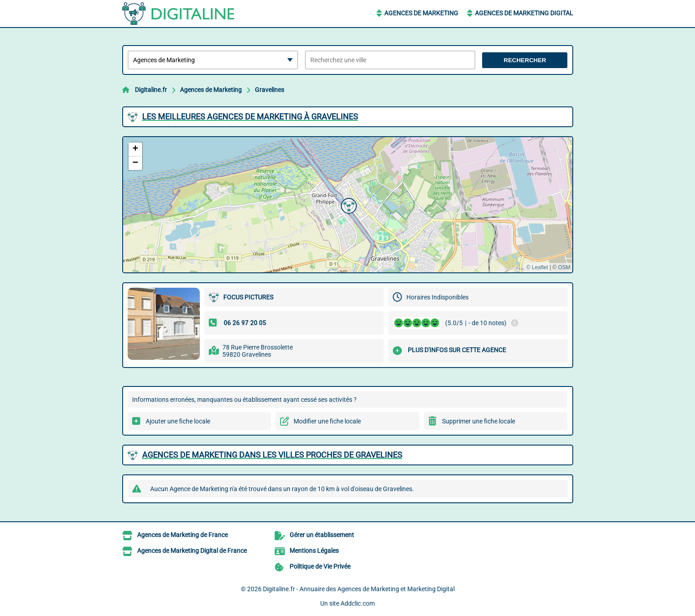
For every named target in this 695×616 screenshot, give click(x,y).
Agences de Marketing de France (182, 535)
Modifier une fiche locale (327, 421)
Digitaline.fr (151, 90)
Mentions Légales (314, 551)
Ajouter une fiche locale (178, 421)
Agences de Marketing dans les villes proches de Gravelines (272, 455)
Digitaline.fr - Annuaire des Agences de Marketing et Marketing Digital (359, 589)
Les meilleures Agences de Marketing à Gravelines (250, 117)
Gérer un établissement (322, 535)
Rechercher (525, 60)
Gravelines (269, 90)
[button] (348, 205)
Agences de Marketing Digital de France (192, 551)
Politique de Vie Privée (320, 566)
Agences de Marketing (421, 13)
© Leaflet (537, 267)
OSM (564, 267)
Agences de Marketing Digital (524, 13)
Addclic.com (358, 603)
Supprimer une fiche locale (479, 421)
